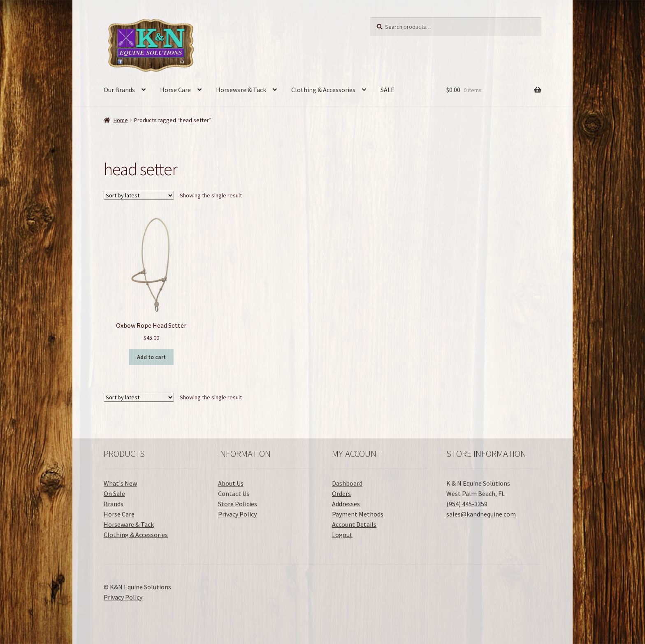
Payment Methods (358, 514)
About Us (231, 483)
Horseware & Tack (241, 90)
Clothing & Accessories (323, 90)
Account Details (354, 524)
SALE (387, 90)
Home (121, 120)
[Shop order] (139, 195)
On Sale (114, 493)
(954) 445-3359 (467, 504)
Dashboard (347, 483)
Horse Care (175, 90)
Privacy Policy (237, 514)
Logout (342, 535)
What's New (120, 483)
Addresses (346, 504)
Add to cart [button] (151, 357)
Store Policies (238, 504)
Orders (341, 493)
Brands (114, 504)
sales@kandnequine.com (481, 514)
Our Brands (119, 90)
